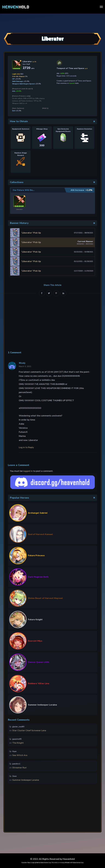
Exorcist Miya (35, 641)
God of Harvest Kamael (40, 534)
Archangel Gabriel (38, 513)
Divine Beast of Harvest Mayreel (45, 598)
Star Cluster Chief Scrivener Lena (29, 731)
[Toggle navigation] (101, 7)
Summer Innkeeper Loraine (42, 705)
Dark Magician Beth (38, 577)
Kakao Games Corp (46, 863)
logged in (28, 471)
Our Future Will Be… (24, 190)
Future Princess (36, 555)
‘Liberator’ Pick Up (31, 233)
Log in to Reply (26, 447)
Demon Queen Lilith (39, 662)
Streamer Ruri (19, 768)
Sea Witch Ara (20, 756)
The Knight (18, 743)
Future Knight (35, 619)
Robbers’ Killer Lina (39, 683)
